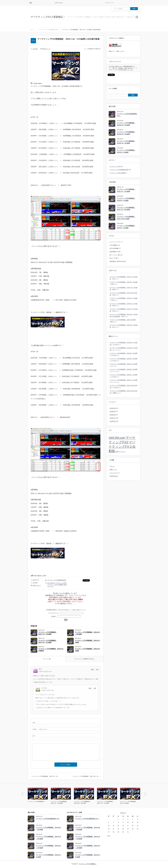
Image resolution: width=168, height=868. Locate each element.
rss (137, 17)
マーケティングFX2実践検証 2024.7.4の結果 (129, 802)
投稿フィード (113, 469)
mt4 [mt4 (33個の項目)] (111, 438)
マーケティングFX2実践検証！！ (37, 801)
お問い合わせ (59, 3)
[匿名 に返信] (93, 669)
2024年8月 (113, 415)
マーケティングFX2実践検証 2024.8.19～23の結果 (87, 633)
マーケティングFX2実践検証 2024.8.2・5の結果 (126, 227)
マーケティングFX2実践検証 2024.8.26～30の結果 (126, 124)
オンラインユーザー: (116, 242)
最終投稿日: (113, 261)
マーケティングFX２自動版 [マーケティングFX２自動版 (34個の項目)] (122, 446)
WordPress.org (114, 476)
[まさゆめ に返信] (91, 688)
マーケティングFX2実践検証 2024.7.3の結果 (123, 320)
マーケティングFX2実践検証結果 (57, 580)
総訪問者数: (113, 252)
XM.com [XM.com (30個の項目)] (120, 438)
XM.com (52, 583)
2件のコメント (46, 49)
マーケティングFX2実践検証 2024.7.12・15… (45, 776)
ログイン (112, 466)
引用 (97, 669)
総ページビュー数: (115, 255)
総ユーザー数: (114, 258)
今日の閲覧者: (114, 245)
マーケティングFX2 (61, 583)
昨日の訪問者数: (114, 248)
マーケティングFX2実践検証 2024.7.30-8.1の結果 (126, 218)
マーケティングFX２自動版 (55, 585)
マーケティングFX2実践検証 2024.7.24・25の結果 (126, 209)
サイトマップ (109, 3)
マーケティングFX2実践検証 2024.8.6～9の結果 (126, 151)
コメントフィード (115, 473)
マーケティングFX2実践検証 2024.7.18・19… (86, 776)
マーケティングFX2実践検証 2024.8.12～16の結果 (126, 142)
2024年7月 (113, 418)
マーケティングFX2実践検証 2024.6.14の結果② (51, 650)
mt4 (48, 583)
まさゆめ (35, 49)
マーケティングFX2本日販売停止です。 (127, 115)
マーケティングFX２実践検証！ (48, 17)
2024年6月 (113, 421)
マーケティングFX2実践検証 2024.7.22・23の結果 (126, 190)
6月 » (109, 836)
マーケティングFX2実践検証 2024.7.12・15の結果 (48, 633)
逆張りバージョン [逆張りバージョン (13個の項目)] (120, 452)
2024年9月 (113, 411)
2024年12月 (113, 408)
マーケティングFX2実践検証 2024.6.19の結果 (87, 650)
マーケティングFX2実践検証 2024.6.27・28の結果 (59, 802)
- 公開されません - (40, 729)
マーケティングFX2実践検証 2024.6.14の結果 (87, 641)
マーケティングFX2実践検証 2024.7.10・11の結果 (48, 641)
